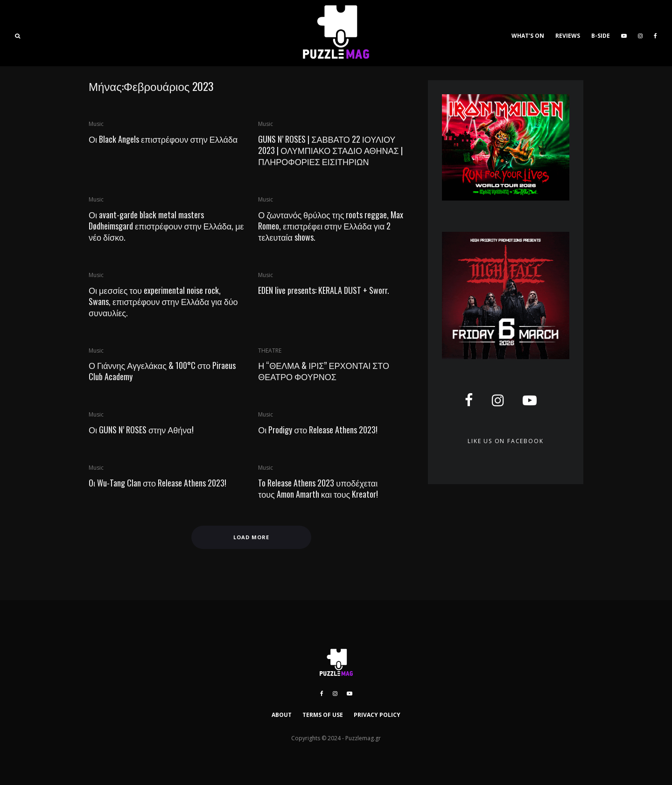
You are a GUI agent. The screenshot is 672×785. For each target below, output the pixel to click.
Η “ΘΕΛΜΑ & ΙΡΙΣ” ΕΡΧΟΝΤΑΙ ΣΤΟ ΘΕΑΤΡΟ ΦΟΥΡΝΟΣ (324, 371)
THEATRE (270, 351)
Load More (251, 537)
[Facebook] (655, 33)
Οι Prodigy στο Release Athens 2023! (318, 430)
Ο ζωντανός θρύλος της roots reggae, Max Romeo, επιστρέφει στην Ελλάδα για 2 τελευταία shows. (331, 226)
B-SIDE (601, 36)
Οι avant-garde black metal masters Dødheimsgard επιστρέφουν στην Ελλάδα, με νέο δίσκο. (166, 226)
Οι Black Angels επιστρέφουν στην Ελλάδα (163, 139)
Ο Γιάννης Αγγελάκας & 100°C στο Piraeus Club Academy (162, 371)
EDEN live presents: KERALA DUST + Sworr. (324, 290)
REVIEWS (568, 36)
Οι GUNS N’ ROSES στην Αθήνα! (141, 430)
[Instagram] (640, 33)
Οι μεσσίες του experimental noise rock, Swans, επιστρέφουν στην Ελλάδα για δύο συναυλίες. (163, 301)
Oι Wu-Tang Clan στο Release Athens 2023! (157, 483)
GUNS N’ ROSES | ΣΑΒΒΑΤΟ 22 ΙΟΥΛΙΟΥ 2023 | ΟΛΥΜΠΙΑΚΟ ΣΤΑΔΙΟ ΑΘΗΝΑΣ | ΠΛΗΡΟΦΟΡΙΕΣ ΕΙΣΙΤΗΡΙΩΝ (330, 150)
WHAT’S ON (528, 36)
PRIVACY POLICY (377, 715)
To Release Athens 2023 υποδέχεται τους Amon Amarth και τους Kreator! (318, 488)
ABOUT (282, 715)
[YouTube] (624, 33)
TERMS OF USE (323, 715)
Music (96, 124)
